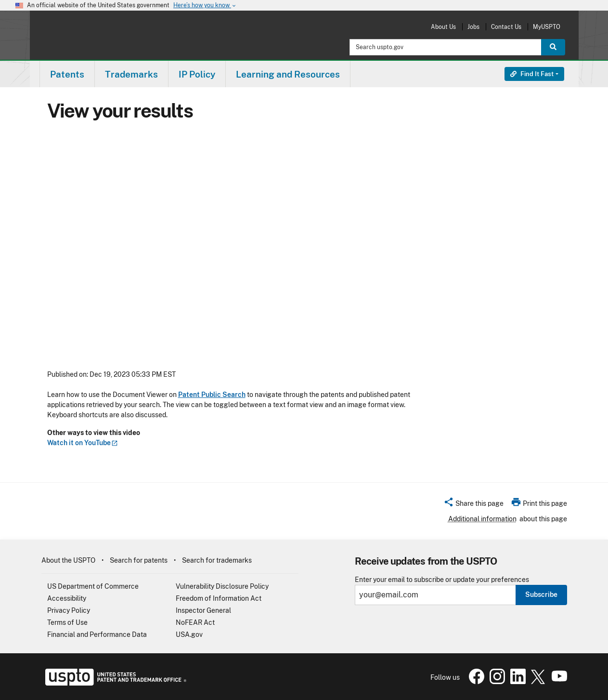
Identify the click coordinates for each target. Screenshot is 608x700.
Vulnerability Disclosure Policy (222, 586)
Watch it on (83, 443)
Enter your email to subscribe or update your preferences (442, 580)
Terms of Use (67, 622)
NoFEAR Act (195, 622)
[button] (473, 505)
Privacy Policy (69, 610)
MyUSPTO (547, 27)
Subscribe (541, 594)
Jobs (473, 27)
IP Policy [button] (197, 74)
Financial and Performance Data (97, 634)
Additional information (482, 519)
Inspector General (203, 610)
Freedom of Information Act (219, 598)
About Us (443, 27)
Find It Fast (532, 74)
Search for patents (139, 560)
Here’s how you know (205, 6)
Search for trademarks (217, 560)
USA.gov (189, 634)
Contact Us (506, 27)
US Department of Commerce (93, 586)
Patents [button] (67, 74)
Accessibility (67, 598)
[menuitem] (67, 74)
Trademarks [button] (131, 74)
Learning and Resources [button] (288, 74)
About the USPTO (68, 560)
